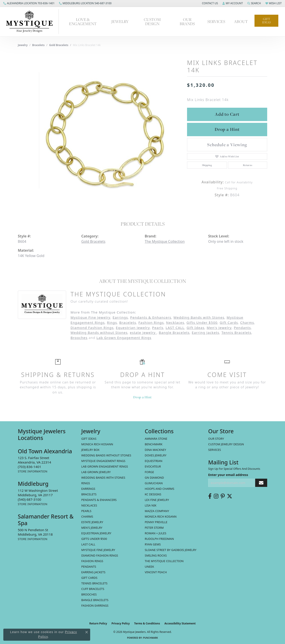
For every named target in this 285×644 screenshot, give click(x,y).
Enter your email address (228, 475)
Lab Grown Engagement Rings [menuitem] (105, 466)
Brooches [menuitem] (89, 594)
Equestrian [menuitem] (154, 461)
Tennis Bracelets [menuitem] (94, 583)
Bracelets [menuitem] (89, 494)
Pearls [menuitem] (86, 511)
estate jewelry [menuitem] (92, 522)
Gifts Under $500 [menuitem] (94, 539)
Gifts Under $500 (202, 322)
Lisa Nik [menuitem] (151, 505)
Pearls (158, 328)
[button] (210, 3)
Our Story (216, 439)
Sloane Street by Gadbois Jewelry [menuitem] (171, 550)
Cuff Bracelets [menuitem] (93, 589)
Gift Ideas (266, 21)
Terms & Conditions (147, 623)
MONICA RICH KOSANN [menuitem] (97, 444)
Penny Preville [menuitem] (156, 522)
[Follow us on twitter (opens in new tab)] (230, 496)
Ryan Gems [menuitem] (153, 544)
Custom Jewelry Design (226, 444)
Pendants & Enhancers (151, 317)
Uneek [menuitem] (149, 567)
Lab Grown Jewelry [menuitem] (96, 472)
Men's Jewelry (219, 328)
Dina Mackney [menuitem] (155, 450)
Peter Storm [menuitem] (154, 528)
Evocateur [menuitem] (153, 466)
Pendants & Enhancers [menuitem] (99, 500)
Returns (248, 165)
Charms (247, 322)
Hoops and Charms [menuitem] (160, 489)
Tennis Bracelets (237, 332)
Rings (112, 322)
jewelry (23, 45)
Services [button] (216, 21)
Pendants (242, 328)
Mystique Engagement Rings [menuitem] (103, 461)
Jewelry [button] (120, 21)
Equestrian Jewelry (133, 328)
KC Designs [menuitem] (153, 494)
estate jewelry (143, 332)
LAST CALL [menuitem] (88, 544)
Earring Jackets (206, 332)
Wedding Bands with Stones (199, 317)
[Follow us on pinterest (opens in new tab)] (223, 496)
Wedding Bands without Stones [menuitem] (106, 455)
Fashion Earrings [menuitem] (95, 606)
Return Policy (98, 623)
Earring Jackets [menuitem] (93, 572)
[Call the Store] (30, 467)
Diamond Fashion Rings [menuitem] (100, 555)
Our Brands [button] (187, 22)
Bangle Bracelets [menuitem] (95, 600)
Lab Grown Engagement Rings (124, 338)
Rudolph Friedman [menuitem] (159, 539)
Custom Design (152, 22)
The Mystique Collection (165, 241)
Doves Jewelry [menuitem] (156, 455)
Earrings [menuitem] (88, 489)
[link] (29, 3)
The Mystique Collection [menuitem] (164, 561)
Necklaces (175, 322)
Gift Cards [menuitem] (89, 578)
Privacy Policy (121, 623)
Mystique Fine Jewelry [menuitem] (98, 550)
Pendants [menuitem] (89, 567)
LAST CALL (175, 328)
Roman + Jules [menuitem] (156, 533)
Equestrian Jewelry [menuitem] (96, 533)
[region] (100, 130)
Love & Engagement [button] (83, 22)
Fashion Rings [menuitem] (92, 561)
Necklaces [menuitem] (89, 505)
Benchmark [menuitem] (154, 444)
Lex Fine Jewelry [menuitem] (157, 500)
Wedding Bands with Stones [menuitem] (103, 478)
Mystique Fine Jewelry (91, 317)
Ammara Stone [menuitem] (156, 439)
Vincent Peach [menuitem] (156, 572)
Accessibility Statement (180, 623)
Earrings (120, 317)
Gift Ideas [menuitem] (89, 439)
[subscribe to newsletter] (261, 483)
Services (215, 450)
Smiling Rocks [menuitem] (156, 555)
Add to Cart (227, 114)
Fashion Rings (151, 322)
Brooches (79, 338)
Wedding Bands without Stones (99, 332)
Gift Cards (229, 322)
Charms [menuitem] (87, 516)
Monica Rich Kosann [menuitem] (161, 516)
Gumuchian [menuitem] (154, 483)
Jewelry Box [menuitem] (90, 450)
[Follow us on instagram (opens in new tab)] (216, 496)
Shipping (207, 165)
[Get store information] (33, 471)
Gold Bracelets (59, 45)
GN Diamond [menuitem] (154, 478)
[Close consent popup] (87, 632)
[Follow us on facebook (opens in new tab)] (210, 496)
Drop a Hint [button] (227, 129)
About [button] (241, 21)
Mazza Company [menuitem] (157, 511)
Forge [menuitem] (149, 472)
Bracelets (39, 45)
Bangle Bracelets (174, 332)
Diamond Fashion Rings (92, 328)
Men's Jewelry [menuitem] (92, 528)
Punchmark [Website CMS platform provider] (151, 638)
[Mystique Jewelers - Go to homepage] (32, 22)
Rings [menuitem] (86, 483)
